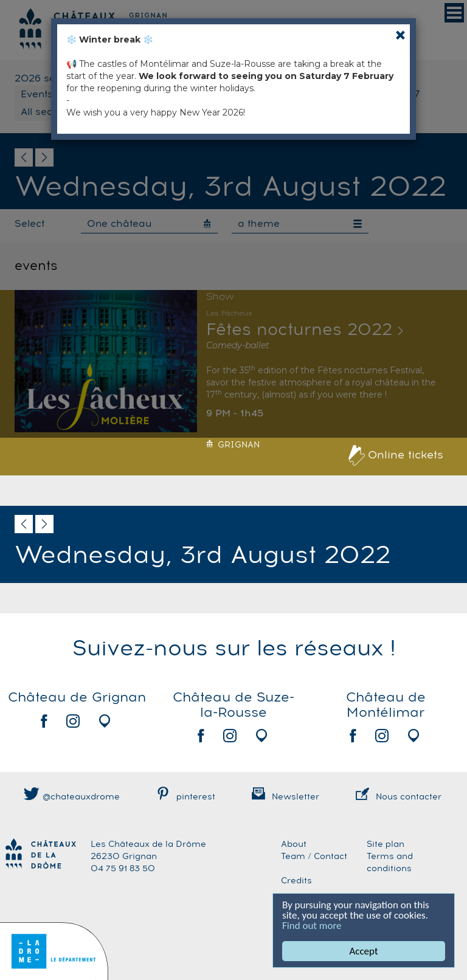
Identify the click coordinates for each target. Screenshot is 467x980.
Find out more (312, 926)
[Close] (400, 35)
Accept (363, 951)
